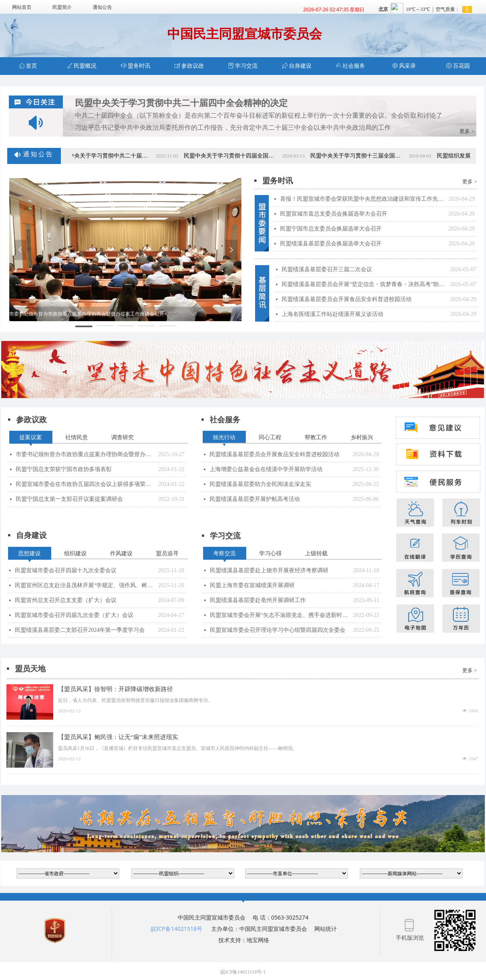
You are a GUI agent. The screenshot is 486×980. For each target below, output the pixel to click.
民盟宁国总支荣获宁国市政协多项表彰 (64, 469)
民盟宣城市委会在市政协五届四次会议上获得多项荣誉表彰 (85, 484)
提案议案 (31, 437)
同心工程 (270, 437)
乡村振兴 (362, 437)
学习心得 (270, 553)
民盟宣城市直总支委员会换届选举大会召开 (334, 214)
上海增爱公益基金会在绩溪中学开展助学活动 (266, 469)
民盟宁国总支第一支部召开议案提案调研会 (69, 499)
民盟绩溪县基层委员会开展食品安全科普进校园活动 (274, 454)
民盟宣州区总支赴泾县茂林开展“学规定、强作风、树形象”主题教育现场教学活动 (84, 585)
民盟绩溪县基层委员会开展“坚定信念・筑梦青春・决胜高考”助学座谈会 (364, 284)
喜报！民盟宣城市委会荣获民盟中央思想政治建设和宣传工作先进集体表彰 (362, 199)
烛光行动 (224, 437)
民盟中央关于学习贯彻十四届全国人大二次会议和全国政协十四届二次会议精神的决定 (237, 156)
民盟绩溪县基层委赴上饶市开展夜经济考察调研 (269, 570)
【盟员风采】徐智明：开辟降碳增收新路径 (115, 689)
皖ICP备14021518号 (177, 929)
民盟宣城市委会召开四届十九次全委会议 (66, 570)
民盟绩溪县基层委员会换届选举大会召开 (331, 244)
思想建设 (29, 553)
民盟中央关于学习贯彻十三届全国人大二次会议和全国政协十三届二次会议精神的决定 (363, 156)
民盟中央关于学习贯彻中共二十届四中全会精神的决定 (181, 103)
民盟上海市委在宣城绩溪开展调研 (252, 585)
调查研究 (123, 437)
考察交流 (224, 553)
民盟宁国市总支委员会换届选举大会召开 (331, 229)
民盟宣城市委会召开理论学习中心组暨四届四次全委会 (278, 630)
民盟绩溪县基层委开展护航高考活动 (255, 499)
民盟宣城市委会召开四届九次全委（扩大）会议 (74, 615)
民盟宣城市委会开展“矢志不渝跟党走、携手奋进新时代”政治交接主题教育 (279, 615)
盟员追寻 (167, 553)
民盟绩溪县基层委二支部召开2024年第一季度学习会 (80, 630)
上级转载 (316, 553)
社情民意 (77, 437)
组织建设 (75, 553)
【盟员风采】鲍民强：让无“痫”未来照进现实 (118, 737)
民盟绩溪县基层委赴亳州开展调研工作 (258, 600)
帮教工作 (316, 437)
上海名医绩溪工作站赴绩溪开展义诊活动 (332, 314)
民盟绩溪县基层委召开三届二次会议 (327, 269)
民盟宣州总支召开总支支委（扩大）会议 (66, 600)
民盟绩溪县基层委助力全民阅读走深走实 (260, 484)
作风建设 (121, 553)
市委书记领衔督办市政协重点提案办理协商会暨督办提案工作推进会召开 (85, 454)
